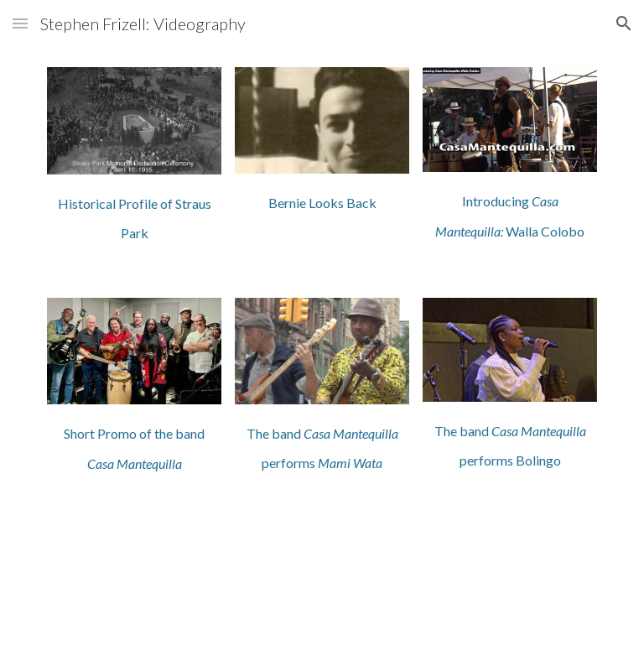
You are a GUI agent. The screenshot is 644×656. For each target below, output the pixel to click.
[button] (20, 23)
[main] (134, 216)
